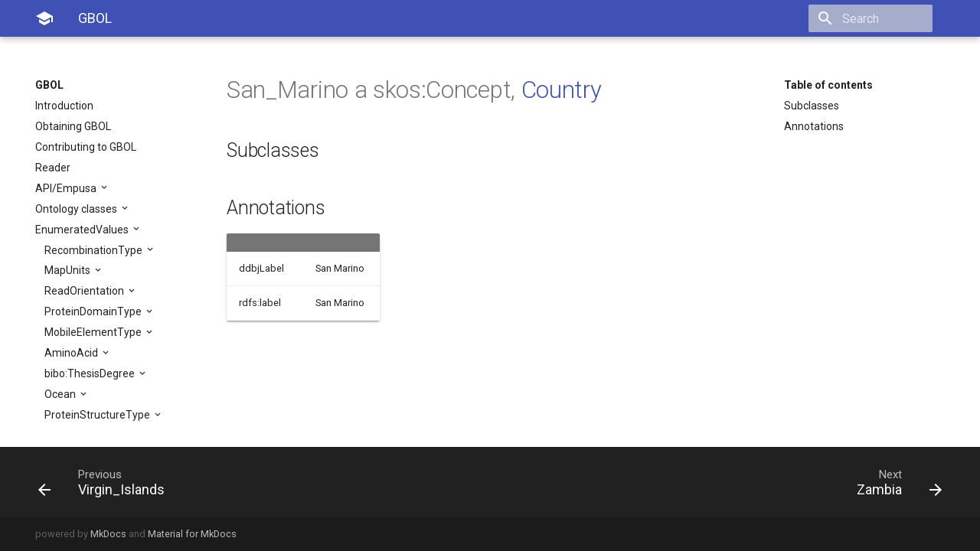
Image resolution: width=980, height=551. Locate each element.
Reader (53, 168)
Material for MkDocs (192, 534)
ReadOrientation (85, 291)
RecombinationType (95, 250)
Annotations (814, 126)
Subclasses (812, 106)
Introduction (64, 106)
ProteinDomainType (94, 311)
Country (562, 90)
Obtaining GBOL (73, 126)
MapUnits (69, 270)
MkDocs (108, 534)
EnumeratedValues (83, 230)
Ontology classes (77, 209)
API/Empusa (67, 188)
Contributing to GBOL (86, 147)
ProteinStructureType (98, 415)
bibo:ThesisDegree (91, 373)
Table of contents (828, 85)
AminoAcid (72, 353)
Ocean (61, 394)
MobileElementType (94, 332)
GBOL (49, 85)
